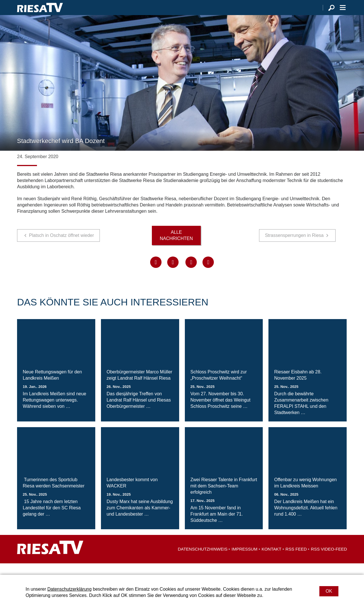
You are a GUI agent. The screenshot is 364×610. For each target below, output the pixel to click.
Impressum (244, 560)
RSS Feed (296, 560)
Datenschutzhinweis (203, 560)
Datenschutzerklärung (69, 589)
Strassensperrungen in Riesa (294, 247)
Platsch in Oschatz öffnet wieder (61, 247)
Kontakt (272, 560)
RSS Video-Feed (329, 560)
